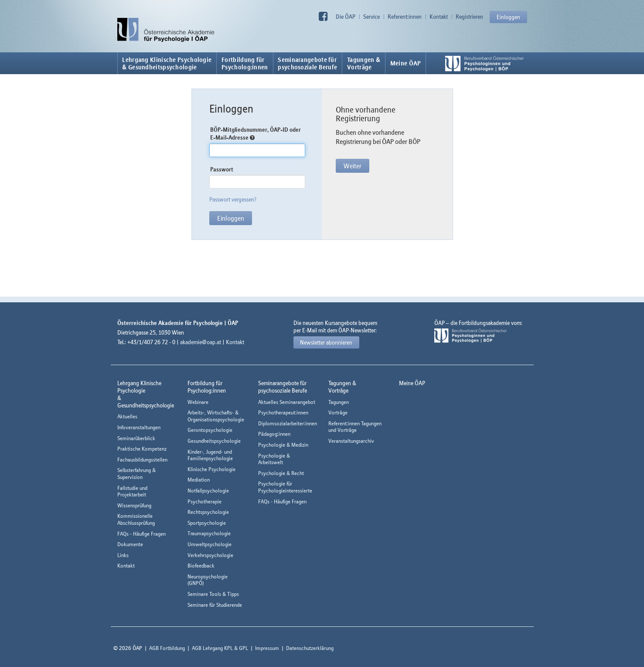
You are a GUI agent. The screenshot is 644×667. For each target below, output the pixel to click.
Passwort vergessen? (233, 199)
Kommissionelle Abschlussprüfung (136, 519)
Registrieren (469, 17)
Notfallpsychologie (208, 491)
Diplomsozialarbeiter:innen (288, 423)
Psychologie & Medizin (283, 445)
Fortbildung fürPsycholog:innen (245, 63)
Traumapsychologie (209, 533)
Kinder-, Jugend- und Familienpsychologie (210, 455)
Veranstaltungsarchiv (351, 441)
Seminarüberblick (136, 438)
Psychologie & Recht (281, 473)
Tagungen (339, 402)
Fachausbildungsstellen (142, 460)
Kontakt (439, 17)
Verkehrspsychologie (210, 555)
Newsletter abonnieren (326, 342)
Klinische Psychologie (211, 469)
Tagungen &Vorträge (364, 63)
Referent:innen (405, 17)
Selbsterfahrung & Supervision (136, 474)
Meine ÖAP (406, 63)
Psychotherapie (204, 501)
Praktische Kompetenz (142, 449)
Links (123, 555)
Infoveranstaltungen (139, 427)
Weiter (353, 166)
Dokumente (130, 544)
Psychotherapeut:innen (283, 412)
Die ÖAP (346, 17)
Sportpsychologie (207, 523)
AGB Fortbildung (167, 648)
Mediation (199, 480)
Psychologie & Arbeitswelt (274, 459)
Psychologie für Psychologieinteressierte (285, 487)
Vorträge (338, 412)
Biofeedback (201, 566)
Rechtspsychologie (208, 512)
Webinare (198, 402)
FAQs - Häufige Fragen (141, 534)
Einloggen (508, 17)
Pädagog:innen (274, 434)
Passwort (222, 169)
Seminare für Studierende (215, 605)
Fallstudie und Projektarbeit (132, 491)
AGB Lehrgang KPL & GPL (220, 648)
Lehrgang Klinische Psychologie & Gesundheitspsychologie (167, 63)
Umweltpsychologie (210, 544)
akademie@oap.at (201, 342)
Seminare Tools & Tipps (213, 594)
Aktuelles (127, 416)
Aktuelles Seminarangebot (287, 402)
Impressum (267, 648)
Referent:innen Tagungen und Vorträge (355, 427)
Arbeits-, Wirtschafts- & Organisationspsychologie (216, 416)
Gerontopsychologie (210, 430)
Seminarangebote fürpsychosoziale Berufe (307, 63)
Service (371, 17)
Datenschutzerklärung (310, 648)
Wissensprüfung (134, 505)
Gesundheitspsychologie (214, 441)
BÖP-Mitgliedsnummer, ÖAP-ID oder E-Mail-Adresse (256, 134)
